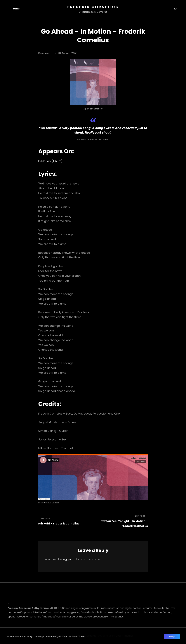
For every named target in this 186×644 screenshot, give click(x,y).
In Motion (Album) (50, 161)
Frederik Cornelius (93, 7)
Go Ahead (55, 503)
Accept (172, 636)
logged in (69, 559)
